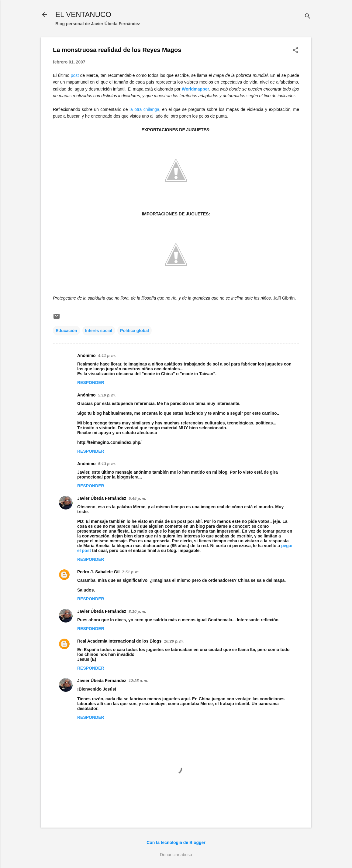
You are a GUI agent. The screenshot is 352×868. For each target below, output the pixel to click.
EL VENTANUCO (83, 14)
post (75, 75)
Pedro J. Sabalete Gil (98, 572)
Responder (91, 383)
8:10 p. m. (137, 611)
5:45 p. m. (137, 498)
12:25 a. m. (138, 681)
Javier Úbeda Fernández (102, 498)
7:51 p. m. (131, 572)
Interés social (99, 331)
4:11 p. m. (107, 356)
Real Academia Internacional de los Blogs (119, 641)
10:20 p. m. (174, 641)
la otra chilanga (144, 109)
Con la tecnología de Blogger (176, 842)
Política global (135, 331)
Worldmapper (195, 89)
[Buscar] (308, 17)
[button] (295, 51)
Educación (66, 331)
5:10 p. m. (107, 395)
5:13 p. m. (107, 464)
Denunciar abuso (176, 855)
